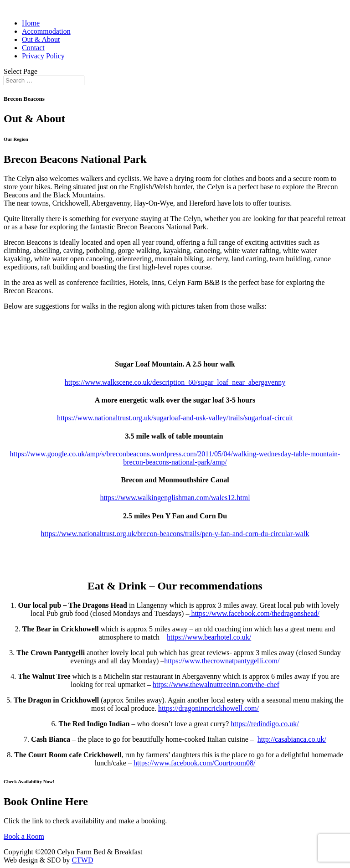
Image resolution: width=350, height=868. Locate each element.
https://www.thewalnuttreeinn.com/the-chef (216, 685)
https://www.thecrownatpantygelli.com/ (222, 661)
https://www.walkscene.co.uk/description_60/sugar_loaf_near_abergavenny (175, 382)
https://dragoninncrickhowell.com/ (208, 708)
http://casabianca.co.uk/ (292, 739)
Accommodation (46, 31)
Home (31, 23)
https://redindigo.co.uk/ (265, 724)
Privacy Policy (43, 56)
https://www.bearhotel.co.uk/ (209, 637)
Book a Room (24, 836)
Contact (33, 48)
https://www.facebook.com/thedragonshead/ (254, 613)
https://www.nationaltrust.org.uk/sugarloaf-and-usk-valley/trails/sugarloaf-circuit (175, 418)
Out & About (41, 39)
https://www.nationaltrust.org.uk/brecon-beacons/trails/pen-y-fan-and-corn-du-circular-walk (175, 534)
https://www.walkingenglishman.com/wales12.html (175, 498)
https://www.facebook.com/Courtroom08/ (194, 763)
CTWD (82, 860)
